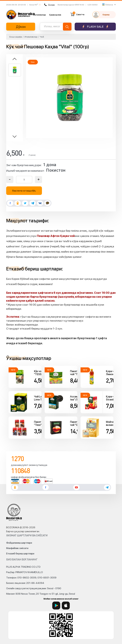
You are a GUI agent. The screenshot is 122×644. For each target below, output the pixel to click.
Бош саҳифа (16, 37)
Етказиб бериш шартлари (20, 554)
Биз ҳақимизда (24, 15)
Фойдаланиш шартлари (19, 543)
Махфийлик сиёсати (17, 548)
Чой (42, 37)
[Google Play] (56, 606)
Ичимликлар (31, 37)
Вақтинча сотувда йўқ (24, 191)
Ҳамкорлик (55, 15)
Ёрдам (49, 5)
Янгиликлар (40, 15)
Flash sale (95, 27)
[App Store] (66, 606)
